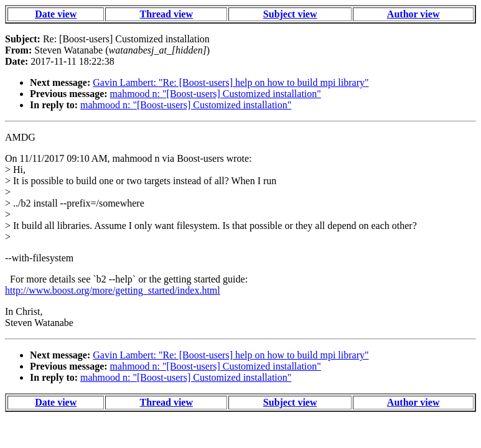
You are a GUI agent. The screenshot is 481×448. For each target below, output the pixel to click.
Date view (56, 14)
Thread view (166, 14)
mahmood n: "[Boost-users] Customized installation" (216, 94)
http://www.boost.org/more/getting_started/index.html (113, 290)
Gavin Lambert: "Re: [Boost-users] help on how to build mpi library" (231, 82)
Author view (413, 14)
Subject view (290, 14)
